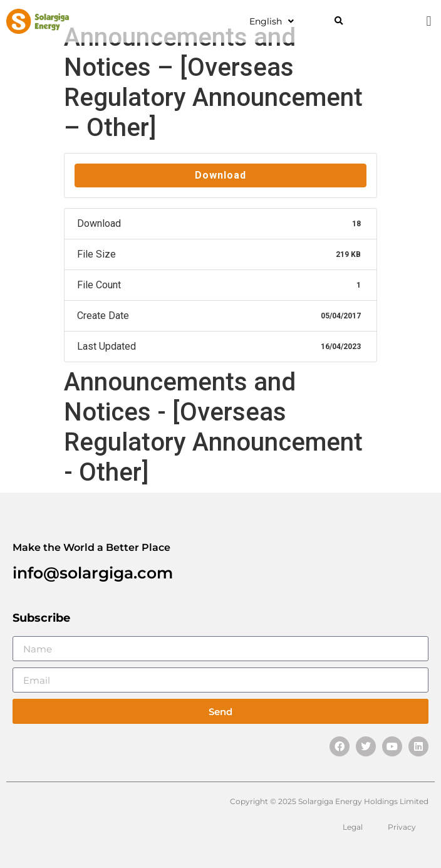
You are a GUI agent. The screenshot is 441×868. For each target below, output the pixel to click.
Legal (353, 827)
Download (220, 175)
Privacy (402, 827)
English (272, 21)
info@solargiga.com (93, 573)
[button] (339, 22)
